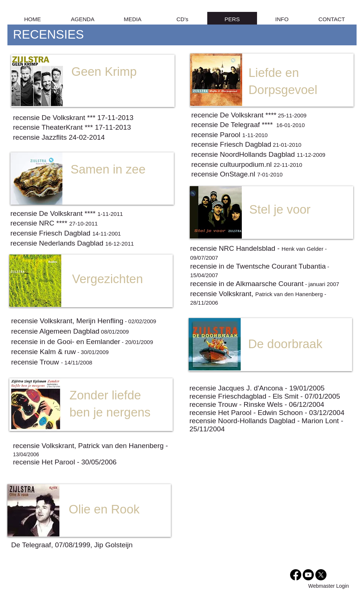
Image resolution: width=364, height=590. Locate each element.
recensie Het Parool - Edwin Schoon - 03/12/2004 (267, 413)
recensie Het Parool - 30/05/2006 (65, 462)
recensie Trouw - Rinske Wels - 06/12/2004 (257, 404)
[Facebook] (296, 575)
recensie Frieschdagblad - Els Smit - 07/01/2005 (265, 396)
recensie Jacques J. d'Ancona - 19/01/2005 (257, 388)
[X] (321, 575)
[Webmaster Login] (329, 586)
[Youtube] (308, 575)
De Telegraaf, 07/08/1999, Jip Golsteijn (72, 545)
